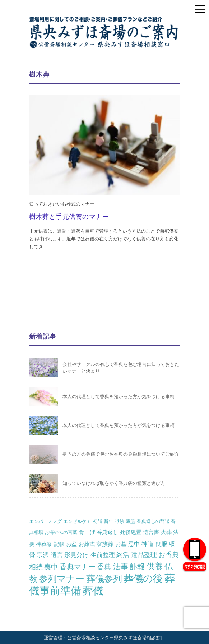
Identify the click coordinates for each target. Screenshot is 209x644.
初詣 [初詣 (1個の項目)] (98, 521)
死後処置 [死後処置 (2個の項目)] (131, 532)
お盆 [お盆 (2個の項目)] (71, 544)
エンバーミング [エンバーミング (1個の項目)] (45, 521)
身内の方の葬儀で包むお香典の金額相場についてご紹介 (121, 454)
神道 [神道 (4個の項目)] (148, 544)
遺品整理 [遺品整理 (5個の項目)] (144, 555)
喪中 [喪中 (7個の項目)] (51, 567)
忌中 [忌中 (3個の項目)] (134, 544)
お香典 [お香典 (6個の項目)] (169, 555)
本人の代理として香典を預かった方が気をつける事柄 (119, 397)
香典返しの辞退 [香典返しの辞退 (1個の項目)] (153, 521)
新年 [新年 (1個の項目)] (108, 521)
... (45, 247)
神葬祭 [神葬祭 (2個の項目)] (44, 544)
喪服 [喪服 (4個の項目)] (161, 544)
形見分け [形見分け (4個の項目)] (76, 555)
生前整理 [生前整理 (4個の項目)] (103, 555)
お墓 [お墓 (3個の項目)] (121, 544)
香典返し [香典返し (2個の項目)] (107, 532)
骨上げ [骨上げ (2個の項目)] (87, 532)
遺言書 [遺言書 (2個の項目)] (151, 532)
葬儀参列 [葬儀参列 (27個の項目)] (104, 579)
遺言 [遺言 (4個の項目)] (57, 555)
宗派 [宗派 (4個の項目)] (43, 555)
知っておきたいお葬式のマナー (62, 204)
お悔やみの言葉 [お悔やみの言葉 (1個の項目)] (61, 532)
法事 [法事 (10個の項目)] (121, 567)
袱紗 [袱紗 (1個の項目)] (120, 521)
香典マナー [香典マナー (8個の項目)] (78, 567)
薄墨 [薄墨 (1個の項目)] (130, 521)
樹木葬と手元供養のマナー (69, 217)
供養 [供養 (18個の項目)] (155, 566)
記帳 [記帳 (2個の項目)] (59, 544)
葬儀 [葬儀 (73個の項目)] (93, 591)
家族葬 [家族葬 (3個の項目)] (105, 544)
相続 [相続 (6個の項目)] (36, 567)
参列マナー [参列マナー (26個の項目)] (62, 579)
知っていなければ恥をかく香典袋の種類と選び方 (114, 483)
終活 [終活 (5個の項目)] (123, 555)
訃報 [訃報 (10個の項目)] (137, 567)
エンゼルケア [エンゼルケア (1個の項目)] (77, 521)
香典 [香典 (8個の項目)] (104, 567)
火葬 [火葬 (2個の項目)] (166, 532)
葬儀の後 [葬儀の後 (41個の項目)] (143, 579)
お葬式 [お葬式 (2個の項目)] (87, 544)
